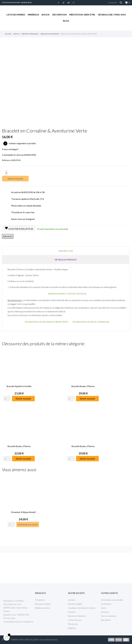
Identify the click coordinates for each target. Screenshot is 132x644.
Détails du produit (66, 260)
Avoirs (104, 608)
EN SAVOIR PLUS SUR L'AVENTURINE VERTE (46, 322)
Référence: (7, 160)
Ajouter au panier (15, 179)
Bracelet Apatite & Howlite (19, 385)
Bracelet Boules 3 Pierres (19, 445)
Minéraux (33, 15)
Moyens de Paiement (77, 616)
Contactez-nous (75, 620)
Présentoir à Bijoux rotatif (23, 510)
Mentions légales (75, 604)
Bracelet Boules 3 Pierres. (83, 385)
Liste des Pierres (16, 15)
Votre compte (109, 593)
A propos (72, 612)
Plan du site (73, 624)
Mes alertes (106, 620)
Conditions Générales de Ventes (82, 608)
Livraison (72, 600)
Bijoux (46, 15)
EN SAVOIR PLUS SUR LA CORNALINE (91, 322)
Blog (66, 21)
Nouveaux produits (43, 604)
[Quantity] (7, 398)
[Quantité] (6, 173)
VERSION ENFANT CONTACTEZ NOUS (67, 294)
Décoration (59, 15)
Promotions (40, 600)
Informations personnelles (112, 600)
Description (66, 251)
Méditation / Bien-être (82, 15)
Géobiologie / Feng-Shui (112, 15)
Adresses (105, 612)
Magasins (72, 628)
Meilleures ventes (42, 608)
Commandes (106, 604)
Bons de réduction (109, 616)
